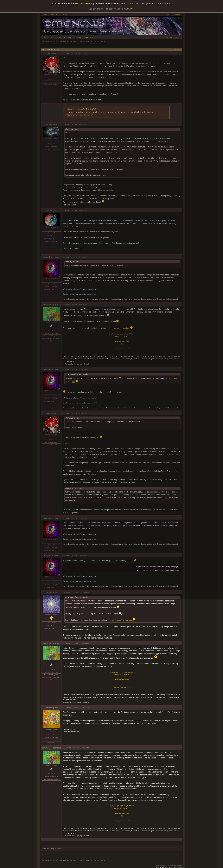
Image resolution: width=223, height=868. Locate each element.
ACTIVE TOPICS (173, 37)
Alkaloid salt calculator (122, 336)
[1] (122, 344)
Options (178, 50)
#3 (63, 210)
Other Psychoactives (85, 42)
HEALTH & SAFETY (66, 37)
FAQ (45, 37)
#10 (64, 593)
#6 (63, 369)
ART (79, 37)
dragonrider (52, 593)
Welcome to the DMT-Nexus (51, 42)
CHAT (45, 15)
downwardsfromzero (51, 305)
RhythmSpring (51, 708)
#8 (63, 518)
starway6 (51, 211)
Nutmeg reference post (122, 349)
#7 (63, 413)
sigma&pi (51, 53)
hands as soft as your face (119, 328)
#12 (64, 708)
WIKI (52, 37)
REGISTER (176, 15)
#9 (63, 555)
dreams (66, 443)
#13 (64, 748)
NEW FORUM (83, 4)
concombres (51, 125)
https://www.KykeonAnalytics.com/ (79, 115)
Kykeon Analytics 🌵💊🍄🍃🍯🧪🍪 (81, 109)
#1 (63, 53)
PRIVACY (54, 15)
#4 (63, 257)
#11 (64, 643)
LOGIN (166, 15)
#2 (63, 124)
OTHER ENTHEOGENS (69, 42)
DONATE (64, 15)
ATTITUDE (89, 37)
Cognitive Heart (52, 257)
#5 (63, 305)
